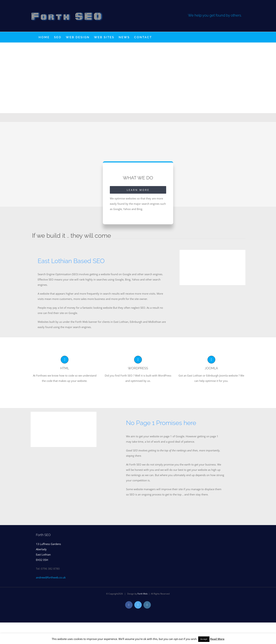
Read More (217, 639)
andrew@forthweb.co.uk (51, 577)
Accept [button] (204, 639)
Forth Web (142, 594)
